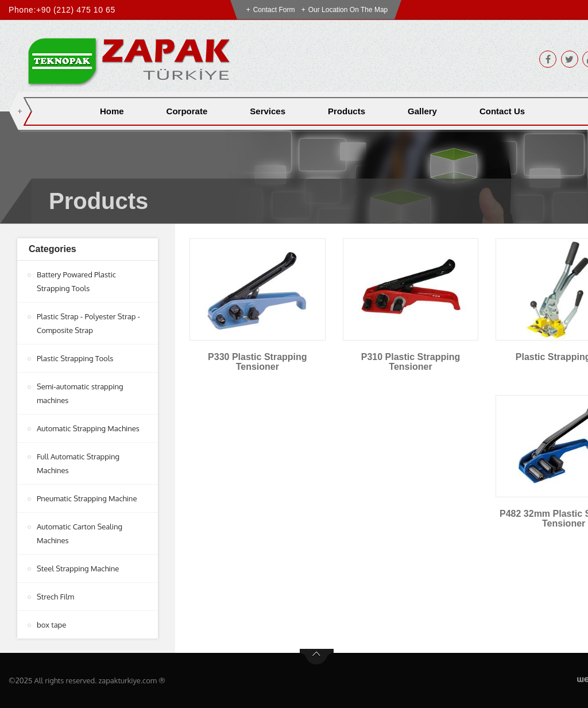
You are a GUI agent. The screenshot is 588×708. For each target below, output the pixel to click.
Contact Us (502, 111)
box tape (51, 625)
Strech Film (55, 597)
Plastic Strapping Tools (75, 358)
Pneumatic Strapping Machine (87, 498)
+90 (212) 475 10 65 (76, 10)
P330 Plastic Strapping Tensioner (258, 362)
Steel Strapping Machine (78, 568)
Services (268, 111)
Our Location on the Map (348, 10)
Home (112, 111)
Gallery (422, 111)
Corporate (187, 111)
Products (347, 111)
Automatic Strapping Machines (88, 428)
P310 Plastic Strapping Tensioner (411, 362)
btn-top (317, 657)
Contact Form (274, 10)
